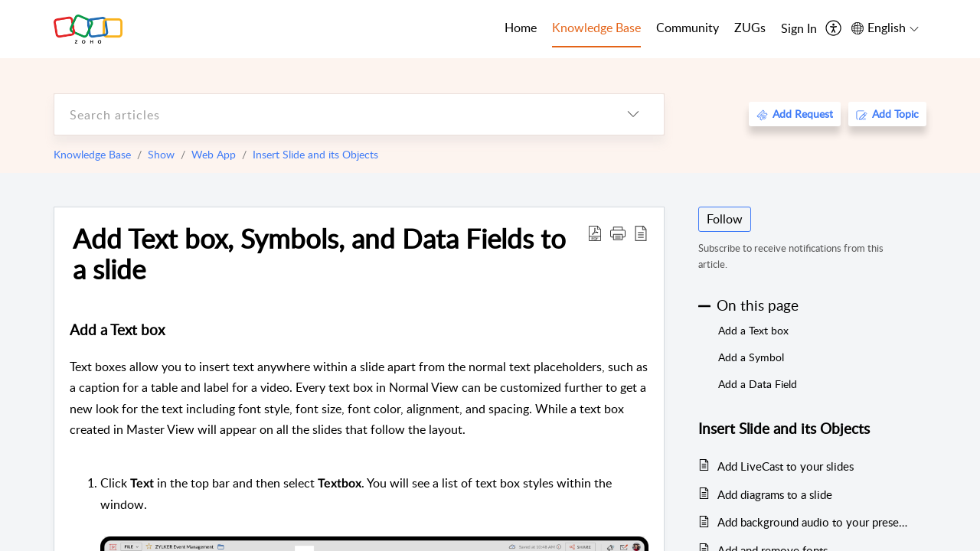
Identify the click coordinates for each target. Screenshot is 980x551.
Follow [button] (725, 219)
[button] (618, 233)
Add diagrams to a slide (775, 494)
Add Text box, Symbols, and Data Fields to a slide (319, 253)
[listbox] (633, 114)
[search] (328, 114)
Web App (214, 154)
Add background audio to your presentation (814, 522)
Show (161, 154)
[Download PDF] (595, 233)
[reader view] (641, 233)
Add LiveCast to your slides (786, 466)
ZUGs (750, 28)
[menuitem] (799, 29)
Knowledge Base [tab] (596, 28)
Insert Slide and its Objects (315, 154)
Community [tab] (688, 28)
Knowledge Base (92, 154)
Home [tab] (521, 28)
